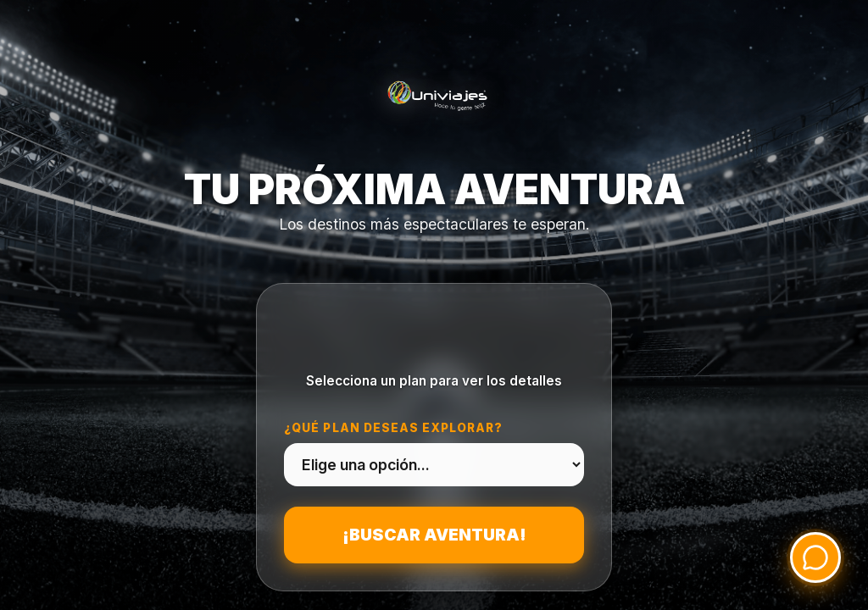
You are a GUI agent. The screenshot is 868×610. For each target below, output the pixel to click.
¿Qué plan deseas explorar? (393, 428)
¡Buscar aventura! (434, 535)
